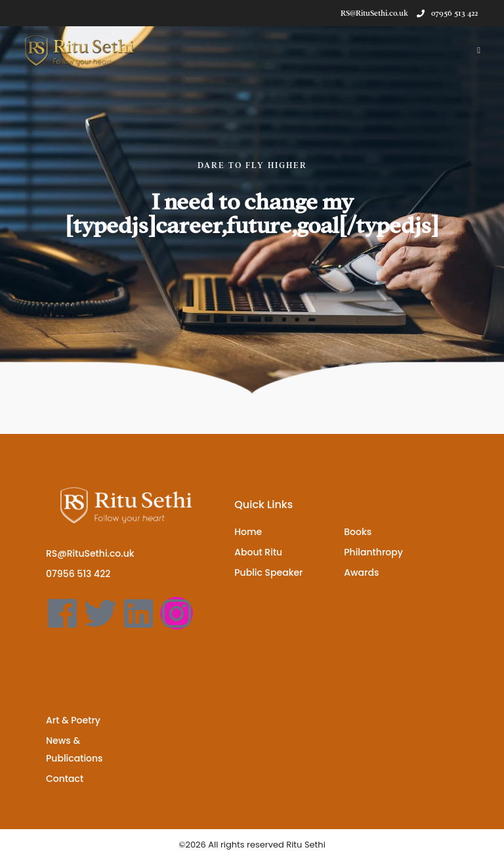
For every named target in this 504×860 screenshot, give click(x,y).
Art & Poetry (73, 720)
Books (358, 532)
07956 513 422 (447, 13)
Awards (361, 572)
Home (248, 532)
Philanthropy (373, 552)
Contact (65, 779)
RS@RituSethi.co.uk (90, 553)
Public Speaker (268, 572)
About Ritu (258, 552)
